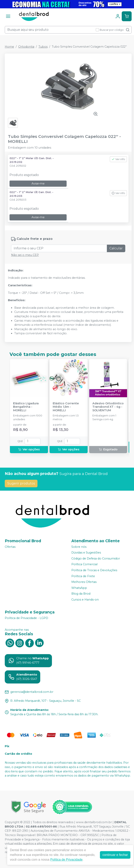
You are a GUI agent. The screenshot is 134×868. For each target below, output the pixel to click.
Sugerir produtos (21, 483)
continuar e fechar (115, 855)
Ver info (118, 159)
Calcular (116, 248)
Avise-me (38, 184)
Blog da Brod (81, 594)
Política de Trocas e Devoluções (94, 570)
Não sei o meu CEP (25, 255)
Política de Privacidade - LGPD (26, 618)
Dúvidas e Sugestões (86, 553)
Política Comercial (84, 564)
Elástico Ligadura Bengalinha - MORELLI (26, 407)
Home (9, 47)
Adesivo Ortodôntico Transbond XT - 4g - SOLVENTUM (108, 407)
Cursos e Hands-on (85, 600)
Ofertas (10, 547)
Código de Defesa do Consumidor (96, 558)
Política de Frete (83, 576)
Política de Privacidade (67, 860)
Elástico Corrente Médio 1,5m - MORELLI (66, 407)
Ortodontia (26, 47)
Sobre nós (79, 547)
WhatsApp (79, 588)
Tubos (43, 47)
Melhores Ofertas (84, 582)
